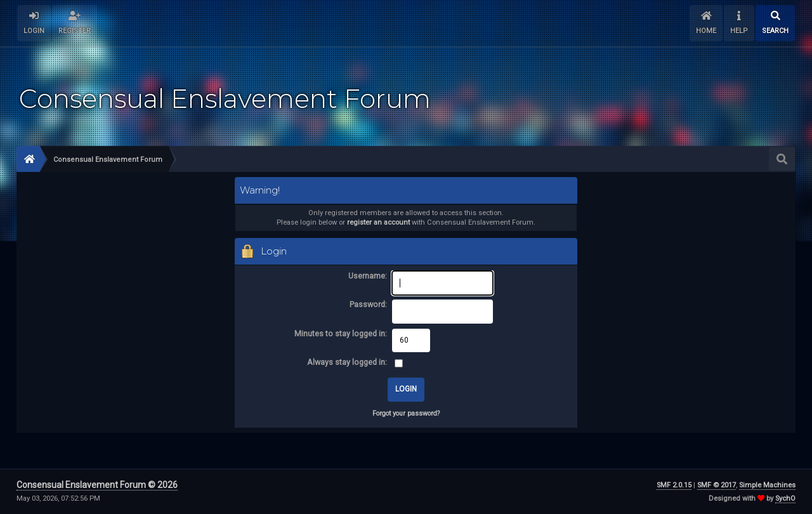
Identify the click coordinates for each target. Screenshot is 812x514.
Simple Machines (767, 485)
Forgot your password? (406, 413)
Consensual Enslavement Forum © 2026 (97, 485)
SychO (785, 498)
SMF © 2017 (717, 485)
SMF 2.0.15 (674, 485)
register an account (378, 222)
